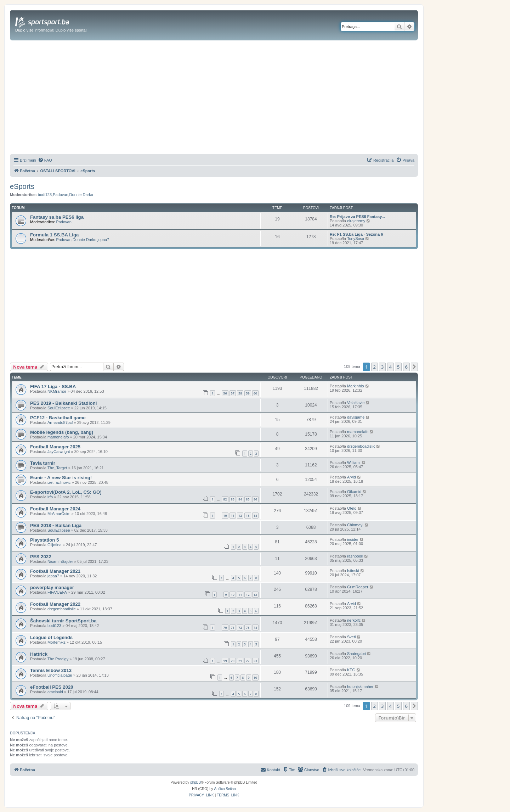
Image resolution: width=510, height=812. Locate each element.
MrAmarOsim (59, 514)
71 (233, 628)
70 (225, 628)
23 (255, 661)
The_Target (57, 468)
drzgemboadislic (361, 446)
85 (248, 499)
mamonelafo (58, 437)
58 (240, 393)
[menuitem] (45, 160)
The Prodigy (58, 659)
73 (248, 628)
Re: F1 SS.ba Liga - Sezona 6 (356, 234)
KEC (351, 670)
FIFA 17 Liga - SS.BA (53, 387)
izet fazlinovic (59, 482)
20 (233, 661)
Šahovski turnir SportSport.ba (63, 621)
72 (240, 628)
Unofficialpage (60, 675)
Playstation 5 (44, 540)
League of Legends (51, 637)
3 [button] (382, 367)
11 (233, 516)
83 (233, 499)
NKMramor (57, 391)
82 (225, 499)
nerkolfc (354, 620)
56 (225, 393)
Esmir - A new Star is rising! (61, 478)
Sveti (351, 637)
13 (248, 516)
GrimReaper (358, 587)
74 (255, 628)
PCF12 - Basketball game (58, 418)
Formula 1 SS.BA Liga (54, 235)
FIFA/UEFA (57, 592)
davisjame (356, 417)
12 (240, 516)
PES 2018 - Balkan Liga (56, 525)
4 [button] (390, 367)
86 (255, 499)
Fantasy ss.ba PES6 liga (57, 217)
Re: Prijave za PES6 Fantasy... (357, 217)
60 (255, 393)
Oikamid (354, 492)
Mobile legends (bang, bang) (62, 432)
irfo (50, 497)
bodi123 (45, 195)
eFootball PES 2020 (52, 687)
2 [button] (375, 367)
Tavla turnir (43, 463)
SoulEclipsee (59, 408)
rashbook (355, 556)
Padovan (60, 195)
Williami (354, 463)
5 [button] (398, 367)
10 (225, 516)
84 (240, 499)
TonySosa (356, 239)
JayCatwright (59, 452)
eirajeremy (356, 221)
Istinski (353, 571)
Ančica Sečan (225, 789)
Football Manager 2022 (55, 604)
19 (225, 661)
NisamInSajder (60, 561)
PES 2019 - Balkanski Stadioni (63, 403)
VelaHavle (356, 403)
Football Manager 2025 (55, 447)
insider (353, 539)
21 (240, 661)
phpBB (195, 782)
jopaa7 (103, 240)
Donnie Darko (81, 195)
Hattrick (39, 654)
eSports (22, 186)
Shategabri (356, 654)
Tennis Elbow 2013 (51, 670)
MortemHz (56, 642)
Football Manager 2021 (55, 571)
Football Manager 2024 (55, 509)
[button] (414, 367)
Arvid (352, 477)
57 (233, 393)
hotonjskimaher (360, 687)
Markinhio (356, 386)
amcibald (55, 692)
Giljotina (55, 545)
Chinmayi (355, 525)
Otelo (352, 508)
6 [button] (406, 367)
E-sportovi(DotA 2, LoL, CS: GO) (66, 492)
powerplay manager (52, 587)
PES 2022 (41, 557)
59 (248, 393)
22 (248, 661)
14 (255, 516)
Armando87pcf (60, 422)
